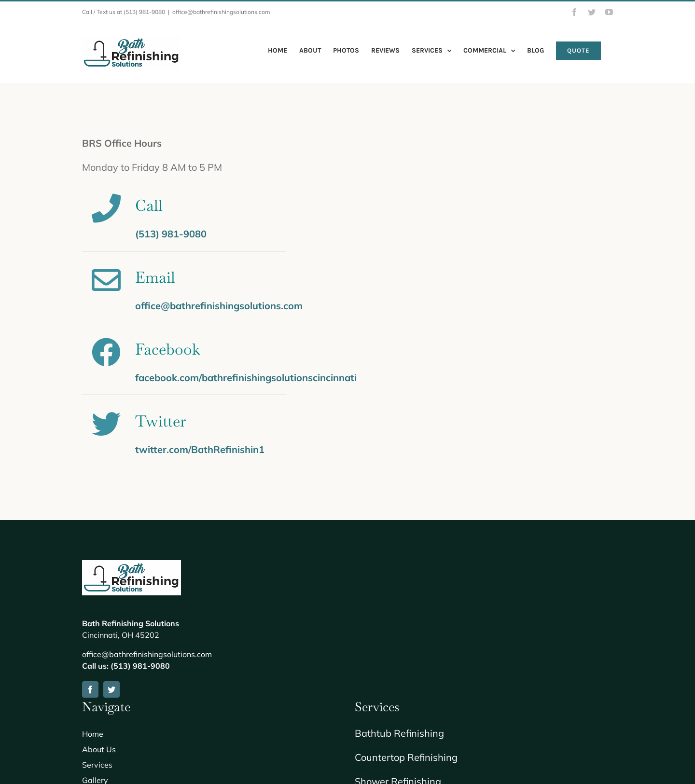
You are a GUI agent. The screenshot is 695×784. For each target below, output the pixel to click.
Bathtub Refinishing (399, 733)
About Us (99, 749)
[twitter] (111, 689)
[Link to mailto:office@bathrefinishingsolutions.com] (108, 280)
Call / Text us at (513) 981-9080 (124, 12)
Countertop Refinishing (406, 757)
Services (97, 765)
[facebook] (90, 689)
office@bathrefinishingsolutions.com (221, 12)
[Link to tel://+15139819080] (108, 208)
